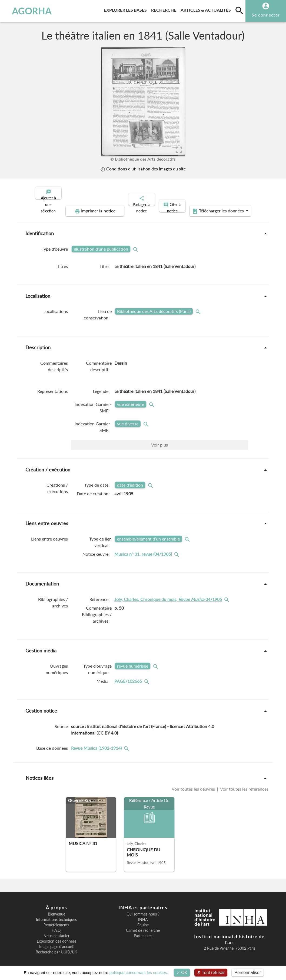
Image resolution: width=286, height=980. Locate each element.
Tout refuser (211, 973)
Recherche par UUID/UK (56, 947)
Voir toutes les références (244, 784)
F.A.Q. (56, 926)
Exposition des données (56, 937)
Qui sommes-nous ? (143, 910)
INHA (143, 915)
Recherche (165, 9)
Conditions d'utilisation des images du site (143, 169)
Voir (159, 440)
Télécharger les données (204, 206)
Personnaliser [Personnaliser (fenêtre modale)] (248, 973)
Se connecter (266, 15)
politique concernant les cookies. (139, 973)
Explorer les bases (126, 9)
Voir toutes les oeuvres (194, 784)
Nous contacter (56, 931)
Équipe (143, 920)
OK (182, 973)
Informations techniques (56, 915)
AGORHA (29, 11)
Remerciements (56, 920)
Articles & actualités (207, 9)
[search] (239, 10)
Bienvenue (56, 910)
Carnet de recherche (143, 926)
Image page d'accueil (56, 942)
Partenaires (143, 931)
